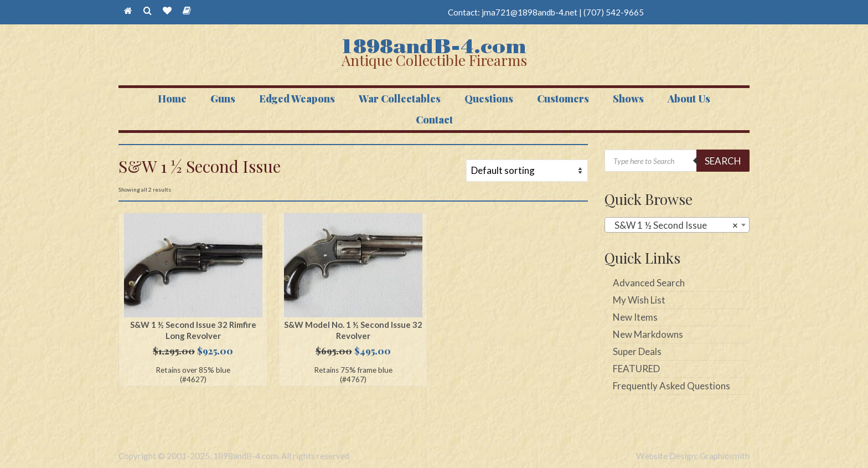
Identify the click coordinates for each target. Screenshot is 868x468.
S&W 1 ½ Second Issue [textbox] (674, 225)
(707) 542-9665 (614, 12)
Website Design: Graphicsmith (693, 456)
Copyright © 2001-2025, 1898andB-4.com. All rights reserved (234, 456)
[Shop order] (527, 171)
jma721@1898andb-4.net (529, 12)
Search (723, 161)
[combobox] (677, 225)
